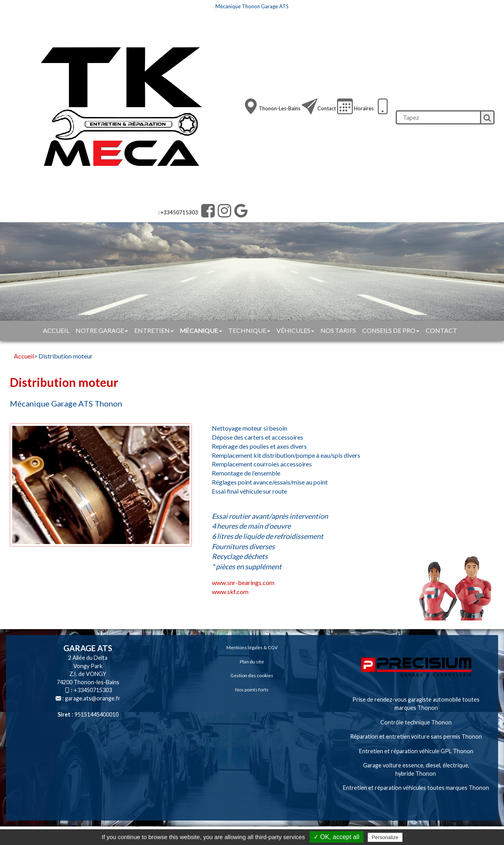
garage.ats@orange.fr (93, 698)
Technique (249, 330)
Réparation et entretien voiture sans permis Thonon (416, 736)
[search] (438, 117)
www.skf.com (230, 591)
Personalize (385, 837)
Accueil (56, 330)
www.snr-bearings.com (243, 582)
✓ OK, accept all (336, 837)
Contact (327, 108)
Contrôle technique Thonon (416, 722)
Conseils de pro (391, 330)
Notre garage (102, 330)
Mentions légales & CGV (252, 647)
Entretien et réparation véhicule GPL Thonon (416, 751)
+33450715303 (93, 690)
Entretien (154, 330)
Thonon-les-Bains (280, 108)
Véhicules (295, 330)
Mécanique (201, 330)
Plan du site (252, 662)
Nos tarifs (338, 330)
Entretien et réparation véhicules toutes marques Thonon (416, 788)
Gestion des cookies (252, 675)
